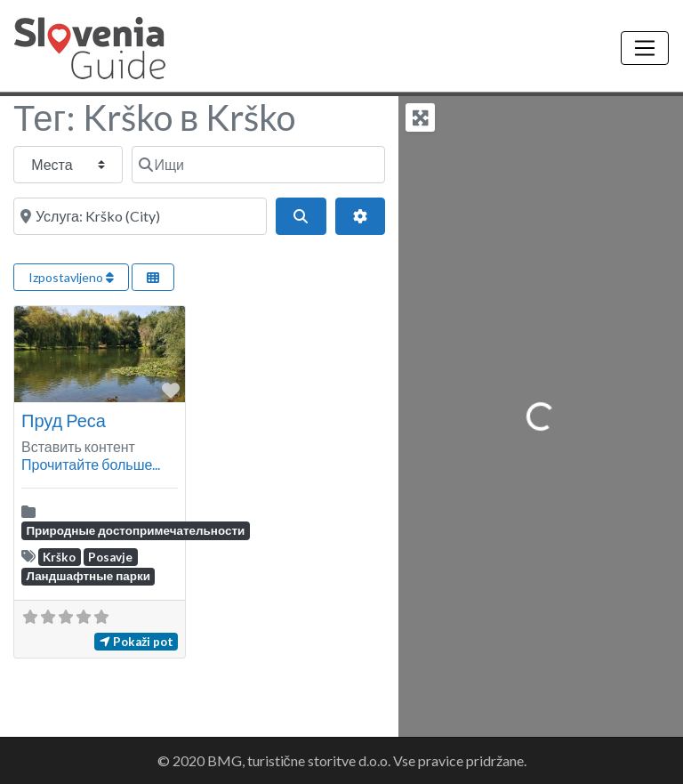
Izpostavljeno (71, 277)
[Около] (140, 216)
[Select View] (153, 277)
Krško (59, 557)
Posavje (110, 557)
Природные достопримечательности (135, 530)
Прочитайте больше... (91, 464)
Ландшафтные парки (88, 576)
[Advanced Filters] (360, 216)
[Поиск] (301, 216)
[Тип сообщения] (68, 165)
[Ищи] (258, 165)
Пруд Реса (64, 420)
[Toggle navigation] (645, 48)
